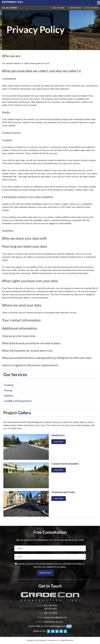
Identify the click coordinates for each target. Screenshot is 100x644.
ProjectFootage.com (60, 626)
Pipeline (9, 396)
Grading (9, 385)
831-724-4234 (58, 8)
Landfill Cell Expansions (18, 401)
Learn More (59, 442)
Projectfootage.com (35, 422)
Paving (8, 390)
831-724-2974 (92, 8)
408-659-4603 (75, 8)
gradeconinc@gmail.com (56, 617)
